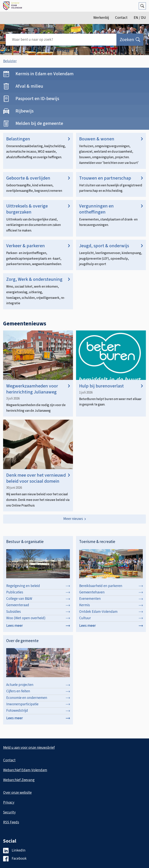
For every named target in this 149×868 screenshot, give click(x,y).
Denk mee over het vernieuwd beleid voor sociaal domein (38, 478)
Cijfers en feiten (38, 691)
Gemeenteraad (38, 605)
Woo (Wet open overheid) (38, 618)
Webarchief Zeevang (19, 780)
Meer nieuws (73, 519)
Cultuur (111, 618)
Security (9, 812)
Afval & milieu (29, 86)
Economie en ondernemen (38, 698)
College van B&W (38, 599)
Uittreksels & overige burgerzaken (38, 209)
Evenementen (111, 599)
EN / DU (140, 18)
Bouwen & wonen (111, 139)
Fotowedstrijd (38, 711)
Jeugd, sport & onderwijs (111, 246)
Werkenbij (101, 18)
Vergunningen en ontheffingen (111, 209)
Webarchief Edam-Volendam (25, 770)
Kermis (111, 605)
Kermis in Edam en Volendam (45, 74)
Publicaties (38, 592)
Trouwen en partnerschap (111, 178)
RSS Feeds (11, 822)
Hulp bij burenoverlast (111, 386)
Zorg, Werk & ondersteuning (38, 279)
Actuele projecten (38, 685)
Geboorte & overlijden (38, 178)
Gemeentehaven (111, 592)
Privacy (9, 803)
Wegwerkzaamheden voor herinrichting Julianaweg (38, 389)
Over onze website (17, 793)
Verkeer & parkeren (38, 246)
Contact (121, 18)
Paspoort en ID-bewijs (37, 99)
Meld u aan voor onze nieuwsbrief (29, 748)
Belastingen (38, 139)
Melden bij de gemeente (39, 123)
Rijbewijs (25, 111)
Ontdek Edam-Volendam (111, 612)
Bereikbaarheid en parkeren (111, 586)
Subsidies (38, 612)
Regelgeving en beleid (38, 586)
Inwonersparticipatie (38, 704)
